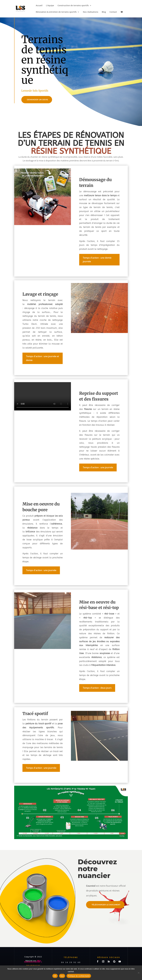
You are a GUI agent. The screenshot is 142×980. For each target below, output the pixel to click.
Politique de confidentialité (79, 976)
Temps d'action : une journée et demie (42, 358)
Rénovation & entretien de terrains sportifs (56, 12)
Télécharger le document (106, 905)
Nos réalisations (91, 12)
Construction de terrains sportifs (73, 6)
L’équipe (50, 6)
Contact (113, 12)
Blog (104, 12)
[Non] (139, 973)
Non (62, 976)
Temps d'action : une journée (98, 467)
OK (55, 976)
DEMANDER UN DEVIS (37, 100)
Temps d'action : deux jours (97, 688)
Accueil (39, 6)
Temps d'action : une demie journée (97, 260)
